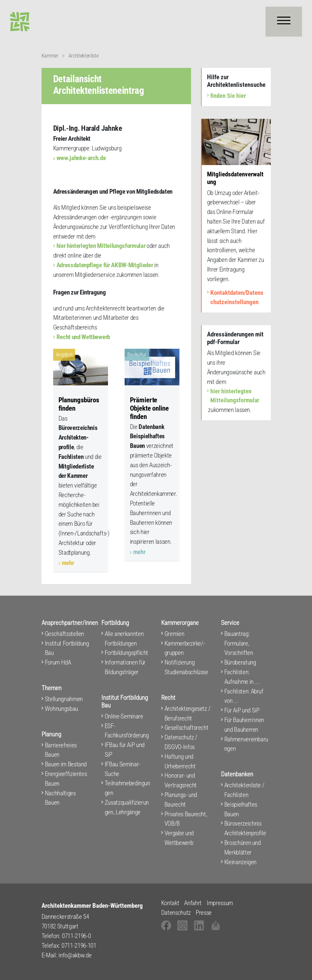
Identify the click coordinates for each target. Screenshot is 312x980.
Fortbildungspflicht (127, 653)
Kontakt (170, 903)
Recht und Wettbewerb (83, 337)
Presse (204, 913)
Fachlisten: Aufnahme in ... (242, 677)
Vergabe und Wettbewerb (179, 838)
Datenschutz (176, 913)
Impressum (220, 903)
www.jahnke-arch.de (81, 158)
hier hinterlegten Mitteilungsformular (101, 246)
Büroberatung (240, 662)
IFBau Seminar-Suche (122, 769)
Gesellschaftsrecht (187, 728)
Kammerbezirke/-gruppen (185, 648)
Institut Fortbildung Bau (67, 648)
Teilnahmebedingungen (127, 788)
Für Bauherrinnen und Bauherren (244, 725)
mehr (68, 563)
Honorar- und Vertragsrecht (181, 780)
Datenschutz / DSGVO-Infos (181, 742)
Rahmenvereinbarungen (246, 744)
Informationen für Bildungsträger (125, 667)
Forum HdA (58, 662)
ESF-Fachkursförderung (127, 731)
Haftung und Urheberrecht (180, 761)
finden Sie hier (228, 96)
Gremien (174, 634)
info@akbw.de (75, 955)
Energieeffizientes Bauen (66, 779)
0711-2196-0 (76, 936)
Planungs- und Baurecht (181, 800)
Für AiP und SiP (242, 710)
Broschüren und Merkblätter (243, 848)
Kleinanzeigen (241, 862)
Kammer (50, 56)
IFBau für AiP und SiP (125, 750)
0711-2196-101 (79, 946)
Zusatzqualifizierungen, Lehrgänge (127, 807)
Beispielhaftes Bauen (241, 809)
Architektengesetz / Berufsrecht (188, 713)
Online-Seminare (124, 716)
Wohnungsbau (61, 709)
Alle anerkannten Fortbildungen (124, 639)
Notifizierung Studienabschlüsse (186, 667)
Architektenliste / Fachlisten (244, 790)
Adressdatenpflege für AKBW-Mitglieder (105, 265)
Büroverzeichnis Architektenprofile (245, 828)
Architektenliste (84, 56)
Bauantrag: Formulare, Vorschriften (239, 643)
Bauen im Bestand (66, 764)
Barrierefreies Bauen (61, 750)
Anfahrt (193, 903)
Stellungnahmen (64, 699)
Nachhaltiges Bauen (60, 798)
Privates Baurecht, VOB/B (186, 819)
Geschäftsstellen (65, 634)
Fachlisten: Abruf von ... (244, 696)
